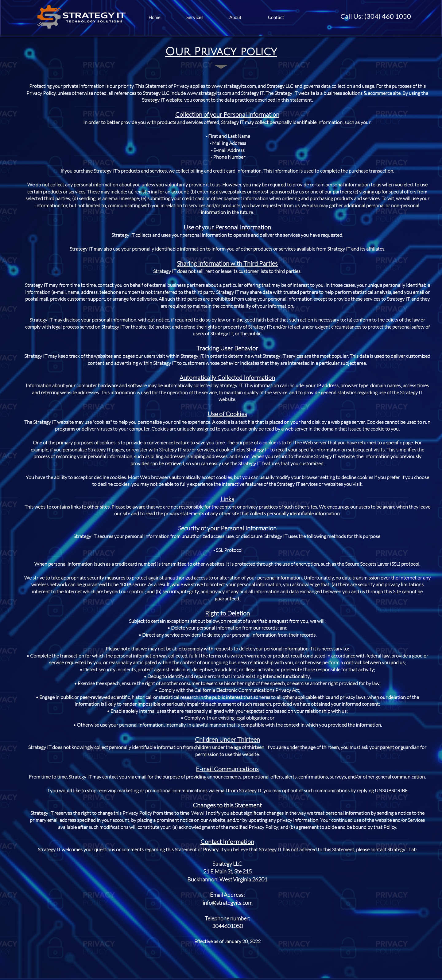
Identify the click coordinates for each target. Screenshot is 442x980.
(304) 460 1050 (388, 16)
